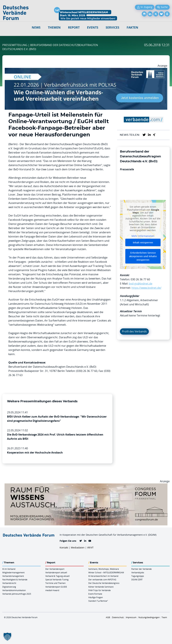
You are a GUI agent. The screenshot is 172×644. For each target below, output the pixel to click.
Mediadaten (78, 548)
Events (93, 27)
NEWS (36, 27)
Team (164, 617)
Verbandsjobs (138, 572)
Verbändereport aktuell (56, 572)
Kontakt (64, 548)
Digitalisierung (9, 587)
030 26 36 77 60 (140, 279)
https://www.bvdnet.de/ (146, 288)
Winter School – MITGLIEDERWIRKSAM (106, 572)
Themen (54, 27)
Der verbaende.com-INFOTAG (102, 579)
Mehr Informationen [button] (143, 236)
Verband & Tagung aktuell (57, 576)
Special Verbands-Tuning (57, 579)
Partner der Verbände (142, 569)
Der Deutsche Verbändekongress (104, 583)
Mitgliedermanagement (13, 572)
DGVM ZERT (137, 579)
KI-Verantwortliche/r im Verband (103, 576)
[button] (7, 637)
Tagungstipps (138, 576)
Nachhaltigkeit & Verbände (15, 579)
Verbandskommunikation (14, 590)
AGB (108, 617)
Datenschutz (118, 617)
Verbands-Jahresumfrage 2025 (17, 594)
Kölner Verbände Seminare (101, 587)
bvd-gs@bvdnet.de (141, 284)
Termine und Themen (55, 583)
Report (74, 27)
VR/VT (90, 548)
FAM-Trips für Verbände (100, 590)
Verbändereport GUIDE (56, 587)
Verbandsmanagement (13, 576)
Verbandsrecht (9, 583)
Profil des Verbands (134, 331)
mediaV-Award (52, 590)
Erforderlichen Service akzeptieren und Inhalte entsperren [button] (143, 256)
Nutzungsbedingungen (149, 617)
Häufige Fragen (96, 597)
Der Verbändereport (55, 569)
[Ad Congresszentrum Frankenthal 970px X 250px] (86, 485)
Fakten (132, 27)
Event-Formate (95, 594)
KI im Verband (9, 569)
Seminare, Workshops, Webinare (104, 569)
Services (112, 27)
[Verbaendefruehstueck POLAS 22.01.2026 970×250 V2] (86, 70)
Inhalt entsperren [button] (143, 243)
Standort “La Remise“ (98, 601)
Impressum (131, 617)
